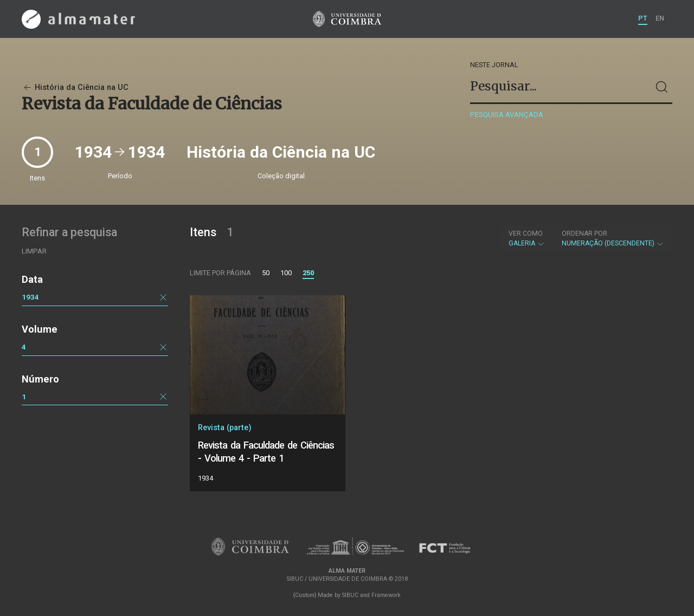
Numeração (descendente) (613, 238)
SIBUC (350, 595)
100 (286, 273)
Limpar (34, 251)
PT (643, 18)
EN (660, 18)
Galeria (527, 238)
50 (266, 273)
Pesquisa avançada (507, 115)
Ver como (526, 234)
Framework (386, 595)
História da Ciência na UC (75, 87)
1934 (30, 297)
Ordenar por (584, 234)
